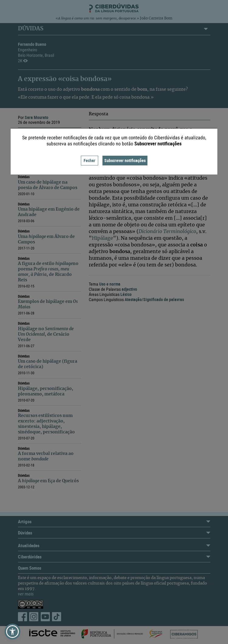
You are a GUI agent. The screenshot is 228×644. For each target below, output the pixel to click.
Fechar (90, 160)
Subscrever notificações (125, 160)
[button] (12, 632)
